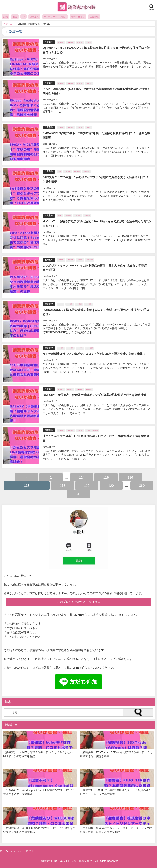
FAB (59, 172)
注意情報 (94, 17)
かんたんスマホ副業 (92, 430)
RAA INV (89, 83)
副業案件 (49, 430)
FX (24, 17)
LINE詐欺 (80, 42)
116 (130, 477)
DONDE (61, 304)
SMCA (88, 127)
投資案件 (49, 42)
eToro (60, 216)
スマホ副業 (90, 260)
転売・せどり (78, 17)
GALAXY (61, 389)
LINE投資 (70, 42)
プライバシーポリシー (23, 851)
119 (87, 486)
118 (62, 486)
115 (106, 477)
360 (142, 486)
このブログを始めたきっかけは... (78, 602)
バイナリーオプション (55, 17)
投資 (15, 17)
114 (82, 477)
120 (111, 486)
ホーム (4, 851)
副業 (6, 17)
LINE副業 (61, 42)
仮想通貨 (34, 17)
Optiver (89, 42)
